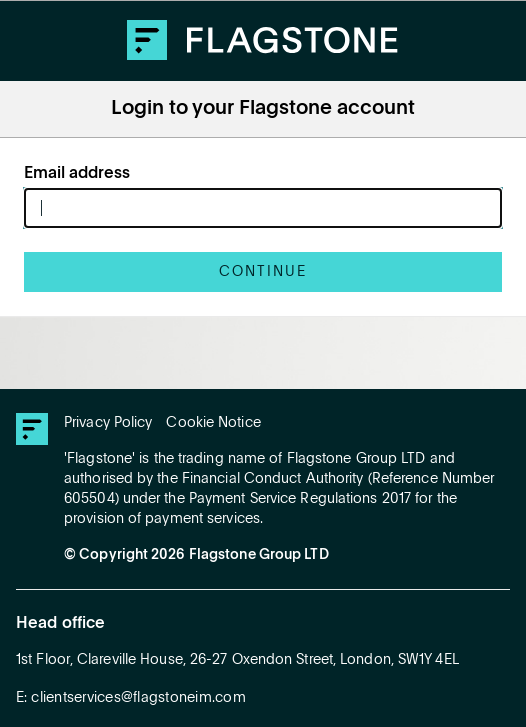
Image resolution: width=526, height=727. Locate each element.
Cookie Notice (213, 423)
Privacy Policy (108, 423)
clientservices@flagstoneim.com (138, 698)
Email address (77, 174)
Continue (263, 272)
